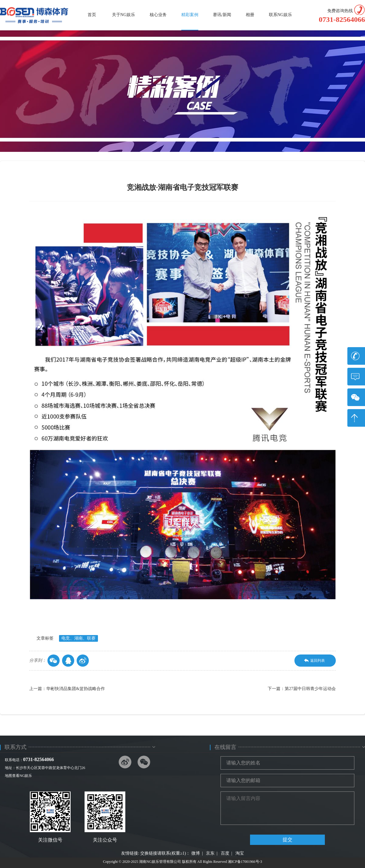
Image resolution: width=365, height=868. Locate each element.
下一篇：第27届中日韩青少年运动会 (302, 689)
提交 (287, 840)
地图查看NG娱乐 (18, 776)
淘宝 (240, 853)
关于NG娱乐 (123, 15)
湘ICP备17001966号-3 (245, 862)
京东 (210, 853)
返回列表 (315, 661)
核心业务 (158, 15)
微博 (196, 853)
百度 (225, 853)
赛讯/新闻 (222, 15)
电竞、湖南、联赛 (78, 638)
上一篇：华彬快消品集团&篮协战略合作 (67, 689)
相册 (250, 15)
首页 (92, 15)
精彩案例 (190, 15)
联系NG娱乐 (280, 15)
